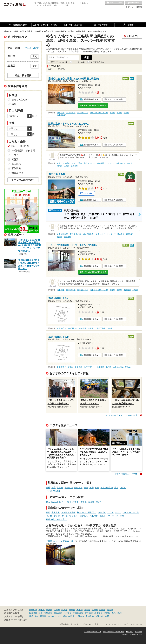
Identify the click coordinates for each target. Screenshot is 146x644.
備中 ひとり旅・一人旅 (99, 290)
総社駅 (112, 290)
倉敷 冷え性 (121, 163)
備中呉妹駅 (61, 115)
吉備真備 (69, 488)
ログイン (130, 7)
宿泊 (69, 502)
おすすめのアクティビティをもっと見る (122, 415)
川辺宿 (60, 488)
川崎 (36, 616)
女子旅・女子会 (61, 516)
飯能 (65, 616)
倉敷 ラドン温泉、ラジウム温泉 (69, 163)
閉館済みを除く (98, 62)
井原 (116, 488)
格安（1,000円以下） (56, 502)
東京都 (72, 610)
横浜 (31, 616)
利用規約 (130, 632)
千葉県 (49, 610)
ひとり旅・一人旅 (131, 512)
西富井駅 (67, 237)
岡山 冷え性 (71, 113)
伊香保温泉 (78, 613)
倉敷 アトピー (89, 163)
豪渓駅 (119, 290)
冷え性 (91, 502)
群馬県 (64, 610)
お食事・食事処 (80, 502)
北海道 (87, 610)
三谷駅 (119, 113)
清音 (54, 488)
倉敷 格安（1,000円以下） (67, 328)
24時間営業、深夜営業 (23, 151)
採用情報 (139, 632)
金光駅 (130, 163)
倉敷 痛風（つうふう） (105, 163)
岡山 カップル (83, 113)
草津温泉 (33, 613)
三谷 (86, 488)
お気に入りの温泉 (114, 3)
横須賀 (43, 616)
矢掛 (92, 488)
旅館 (122, 516)
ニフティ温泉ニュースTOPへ (127, 474)
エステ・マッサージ (109, 516)
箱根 (41, 613)
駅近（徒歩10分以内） (56, 519)
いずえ (123, 488)
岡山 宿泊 (61, 113)
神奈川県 (33, 610)
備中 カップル (83, 290)
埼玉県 (42, 610)
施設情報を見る (90, 99)
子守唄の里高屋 (53, 491)
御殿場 (71, 616)
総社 (48, 488)
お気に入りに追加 (115, 99)
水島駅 (110, 328)
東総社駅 (127, 290)
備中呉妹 (78, 488)
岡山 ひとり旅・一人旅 (99, 113)
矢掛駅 (112, 113)
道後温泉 (89, 613)
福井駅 (60, 237)
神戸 (107, 616)
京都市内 (90, 616)
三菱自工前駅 (100, 328)
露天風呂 (56, 512)
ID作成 (139, 7)
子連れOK (94, 516)
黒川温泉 (98, 613)
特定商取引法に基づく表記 (114, 632)
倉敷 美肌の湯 (75, 234)
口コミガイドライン (110, 624)
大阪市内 (80, 616)
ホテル (99, 502)
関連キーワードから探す (16, 620)
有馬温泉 (48, 613)
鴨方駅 (60, 166)
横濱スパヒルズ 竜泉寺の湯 (61, 541)
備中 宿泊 (61, 290)
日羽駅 (135, 290)
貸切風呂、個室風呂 (79, 516)
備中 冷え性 (71, 290)
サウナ (111, 512)
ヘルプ (125, 624)
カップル (102, 512)
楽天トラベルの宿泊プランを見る (93, 105)
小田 (97, 488)
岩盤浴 (15, 159)
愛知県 (102, 610)
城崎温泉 (58, 613)
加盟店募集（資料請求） (70, 624)
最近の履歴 (134, 3)
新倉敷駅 (74, 166)
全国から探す (32, 48)
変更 (35, 57)
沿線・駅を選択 (23, 75)
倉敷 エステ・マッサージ (106, 234)
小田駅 (126, 113)
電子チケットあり (59, 62)
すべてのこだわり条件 (23, 180)
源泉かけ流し (19, 173)
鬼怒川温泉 (117, 613)
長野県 (95, 610)
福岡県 (110, 610)
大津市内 (99, 616)
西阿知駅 (130, 234)
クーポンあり (79, 62)
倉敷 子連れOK (88, 234)
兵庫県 (57, 610)
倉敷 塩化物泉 (62, 234)
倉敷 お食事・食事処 (65, 367)
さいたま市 (56, 616)
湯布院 (107, 613)
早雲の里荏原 (107, 488)
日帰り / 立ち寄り (21, 100)
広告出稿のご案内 (91, 624)
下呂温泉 (67, 613)
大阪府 (80, 610)
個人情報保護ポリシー (92, 632)
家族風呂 (16, 168)
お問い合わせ (136, 624)
